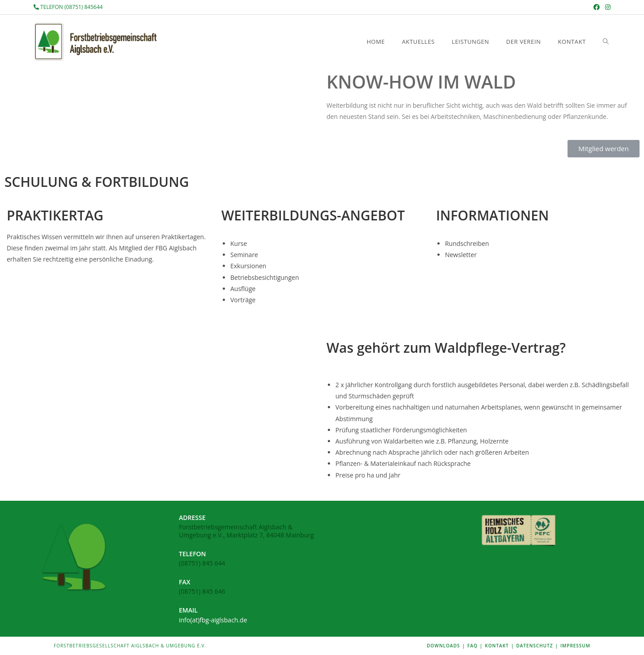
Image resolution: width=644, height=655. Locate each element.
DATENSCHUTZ (534, 646)
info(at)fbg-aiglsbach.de (213, 620)
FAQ (472, 646)
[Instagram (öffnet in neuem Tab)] (606, 7)
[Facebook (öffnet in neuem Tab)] (597, 7)
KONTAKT (497, 646)
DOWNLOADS (443, 646)
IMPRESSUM (575, 646)
